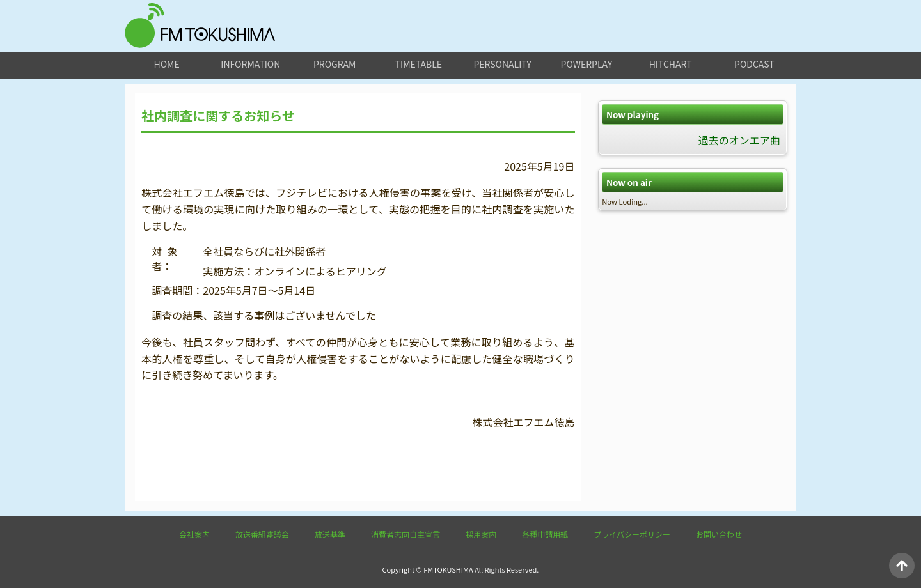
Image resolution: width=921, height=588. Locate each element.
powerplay (587, 64)
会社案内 (194, 534)
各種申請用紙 (545, 534)
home (167, 64)
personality (502, 64)
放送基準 (330, 534)
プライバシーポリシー (632, 534)
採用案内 (481, 534)
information (250, 64)
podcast (754, 64)
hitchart (671, 64)
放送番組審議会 (262, 534)
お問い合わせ (719, 534)
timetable (419, 64)
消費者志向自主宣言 (405, 534)
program (335, 64)
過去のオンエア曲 (739, 140)
